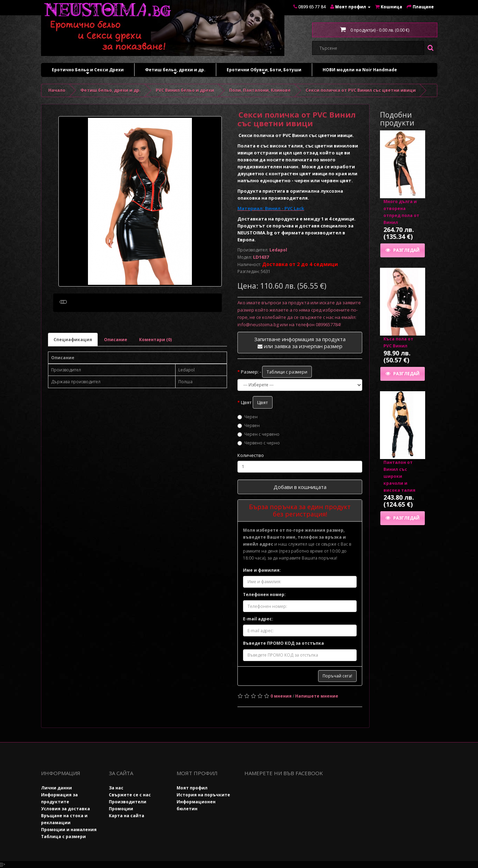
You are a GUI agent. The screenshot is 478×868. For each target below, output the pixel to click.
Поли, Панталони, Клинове (260, 90)
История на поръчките (203, 795)
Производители (128, 802)
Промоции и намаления (69, 830)
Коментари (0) (155, 373)
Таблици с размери (287, 372)
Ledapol (278, 250)
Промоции (121, 809)
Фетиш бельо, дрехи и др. (175, 71)
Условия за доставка (66, 809)
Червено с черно (259, 443)
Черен (248, 417)
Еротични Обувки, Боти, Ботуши (264, 71)
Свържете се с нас (130, 795)
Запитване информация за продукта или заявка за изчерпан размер (300, 343)
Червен (249, 425)
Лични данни (56, 788)
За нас (116, 788)
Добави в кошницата (300, 487)
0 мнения (281, 696)
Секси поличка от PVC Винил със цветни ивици (361, 90)
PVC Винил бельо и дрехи (185, 90)
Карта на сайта (127, 816)
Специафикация (73, 373)
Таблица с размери (63, 837)
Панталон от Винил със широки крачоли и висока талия (399, 476)
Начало (57, 90)
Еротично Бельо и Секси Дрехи (88, 71)
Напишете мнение (317, 696)
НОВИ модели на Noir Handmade (360, 70)
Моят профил (192, 788)
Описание (116, 373)
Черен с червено (258, 434)
